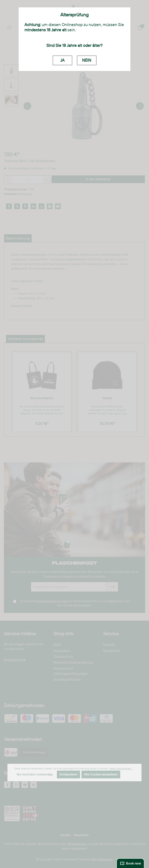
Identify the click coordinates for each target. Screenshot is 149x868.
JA (62, 60)
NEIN (87, 60)
